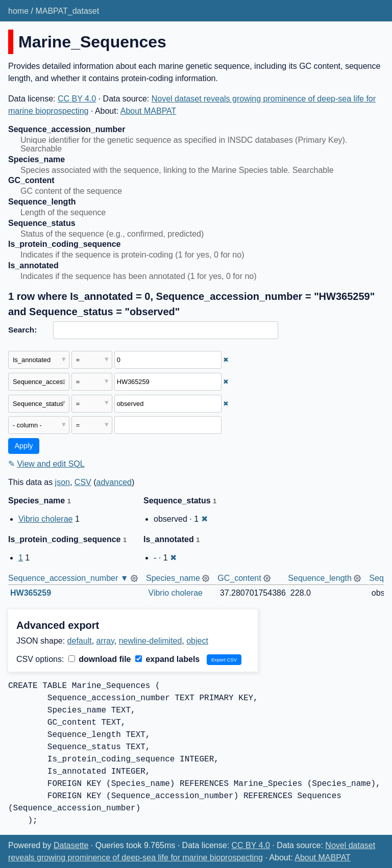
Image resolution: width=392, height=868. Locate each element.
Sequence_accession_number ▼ (68, 578)
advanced (114, 482)
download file (100, 659)
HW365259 (31, 593)
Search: (22, 330)
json (63, 482)
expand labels (167, 659)
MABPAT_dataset (67, 11)
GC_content (239, 578)
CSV (83, 482)
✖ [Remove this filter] (226, 360)
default (80, 641)
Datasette (71, 845)
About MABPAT (149, 111)
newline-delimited (151, 641)
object (197, 641)
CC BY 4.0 (77, 99)
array (105, 641)
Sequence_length (320, 578)
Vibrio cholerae (45, 519)
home (18, 11)
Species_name (173, 578)
